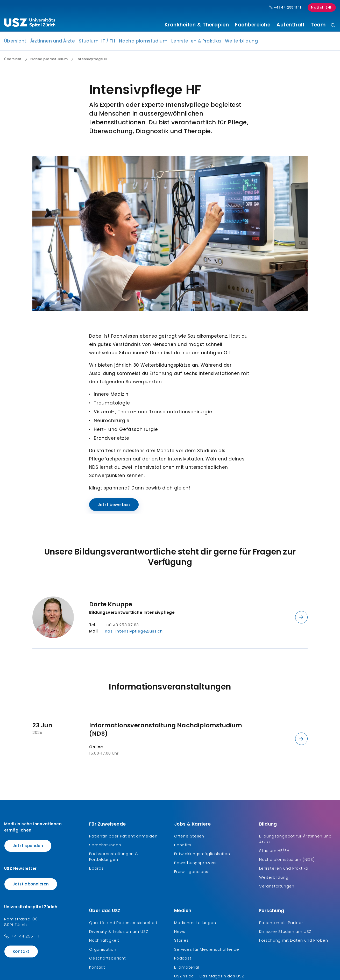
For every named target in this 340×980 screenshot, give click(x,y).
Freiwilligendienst (192, 874)
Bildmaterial (187, 969)
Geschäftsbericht (108, 960)
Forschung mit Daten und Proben (294, 942)
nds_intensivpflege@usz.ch (134, 633)
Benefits (183, 847)
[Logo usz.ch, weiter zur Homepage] (30, 24)
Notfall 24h (322, 7)
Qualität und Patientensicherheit (123, 924)
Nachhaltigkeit (104, 942)
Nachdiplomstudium (143, 43)
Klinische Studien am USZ (285, 933)
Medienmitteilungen (195, 924)
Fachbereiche (253, 25)
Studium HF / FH (97, 43)
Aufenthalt (291, 25)
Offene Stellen (189, 838)
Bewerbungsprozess (195, 865)
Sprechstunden (105, 847)
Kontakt (21, 953)
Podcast (183, 960)
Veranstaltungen (277, 888)
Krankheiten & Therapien (197, 25)
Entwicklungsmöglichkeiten (202, 856)
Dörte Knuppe (111, 606)
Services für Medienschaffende (207, 951)
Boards (97, 870)
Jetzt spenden (28, 847)
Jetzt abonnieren (31, 886)
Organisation (103, 951)
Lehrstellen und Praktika (284, 870)
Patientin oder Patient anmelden (123, 838)
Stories (182, 942)
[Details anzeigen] (301, 619)
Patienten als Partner (281, 924)
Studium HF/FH (274, 852)
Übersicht (15, 43)
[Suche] (333, 26)
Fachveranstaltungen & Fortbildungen (114, 859)
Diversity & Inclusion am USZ (119, 933)
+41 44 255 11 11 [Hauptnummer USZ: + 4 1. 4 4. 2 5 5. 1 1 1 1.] (285, 8)
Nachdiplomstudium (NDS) (287, 861)
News (180, 933)
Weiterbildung (241, 43)
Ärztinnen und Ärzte (53, 43)
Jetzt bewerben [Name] (114, 506)
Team (318, 25)
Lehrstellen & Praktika (196, 43)
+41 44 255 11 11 (26, 938)
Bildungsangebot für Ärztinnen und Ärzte (295, 841)
